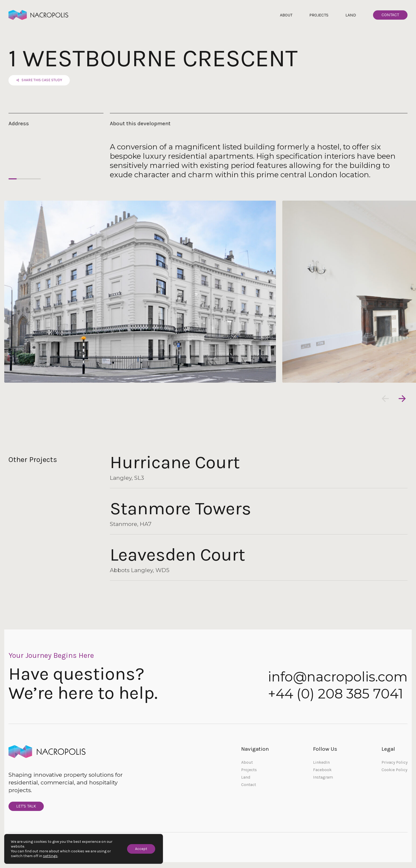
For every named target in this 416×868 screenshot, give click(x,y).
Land (351, 15)
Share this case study (40, 81)
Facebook (322, 770)
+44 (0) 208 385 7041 (335, 695)
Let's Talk (27, 808)
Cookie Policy (394, 770)
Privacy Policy (395, 763)
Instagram (323, 778)
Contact (390, 15)
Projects (319, 15)
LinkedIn (321, 763)
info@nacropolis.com (338, 678)
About (286, 15)
